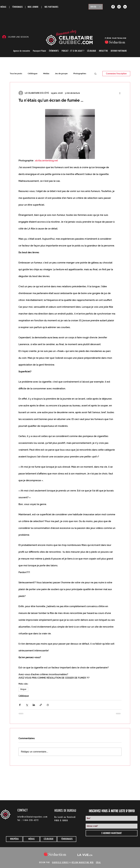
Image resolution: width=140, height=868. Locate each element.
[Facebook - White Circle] (113, 7)
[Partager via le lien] (41, 705)
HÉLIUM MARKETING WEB (83, 862)
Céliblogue (33, 74)
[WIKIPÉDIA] (14, 839)
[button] (96, 7)
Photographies (80, 74)
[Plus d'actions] (120, 93)
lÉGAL (98, 862)
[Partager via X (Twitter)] (27, 705)
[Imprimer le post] (48, 705)
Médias (46, 74)
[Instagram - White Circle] (119, 7)
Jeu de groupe (61, 74)
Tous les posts (16, 74)
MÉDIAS (3, 7)
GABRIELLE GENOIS (60, 862)
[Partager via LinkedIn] (34, 705)
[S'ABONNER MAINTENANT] (112, 833)
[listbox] (96, 7)
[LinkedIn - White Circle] (125, 7)
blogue (23, 689)
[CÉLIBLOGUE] (48, 839)
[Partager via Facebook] (20, 705)
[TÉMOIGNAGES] (67, 839)
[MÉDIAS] (31, 839)
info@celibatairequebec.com (32, 817)
